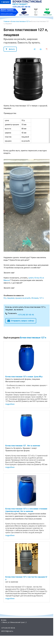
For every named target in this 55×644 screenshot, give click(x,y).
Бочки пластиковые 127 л (20, 21)
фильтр (12, 49)
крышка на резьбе (23, 298)
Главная (7, 21)
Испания (35, 298)
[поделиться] (35, 49)
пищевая (11, 298)
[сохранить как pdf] (47, 49)
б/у (5, 298)
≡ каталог (5, 2)
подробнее (10, 404)
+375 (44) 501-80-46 (21, 7)
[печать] (41, 49)
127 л (41, 298)
